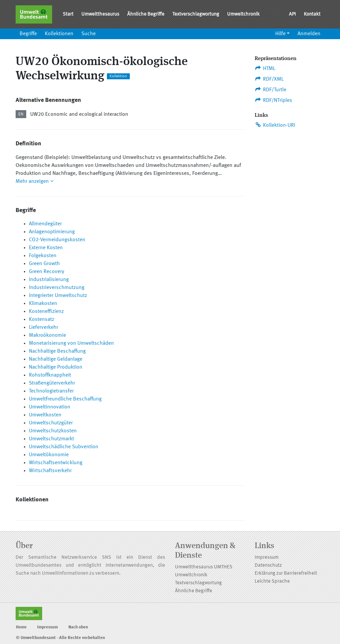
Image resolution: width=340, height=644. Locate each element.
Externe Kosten (46, 248)
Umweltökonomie (49, 455)
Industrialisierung (49, 280)
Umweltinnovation (50, 407)
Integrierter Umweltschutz (58, 296)
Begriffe (28, 34)
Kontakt (312, 14)
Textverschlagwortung (196, 14)
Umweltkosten (45, 415)
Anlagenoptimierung (52, 232)
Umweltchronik (243, 14)
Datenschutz (268, 566)
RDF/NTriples (273, 100)
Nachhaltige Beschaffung (57, 351)
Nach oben (78, 627)
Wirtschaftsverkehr (50, 471)
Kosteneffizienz (46, 312)
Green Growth (44, 264)
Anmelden (309, 34)
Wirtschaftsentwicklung (56, 463)
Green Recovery (46, 272)
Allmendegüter (45, 224)
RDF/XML (269, 79)
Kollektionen (59, 34)
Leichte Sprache (272, 581)
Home (21, 627)
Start (68, 14)
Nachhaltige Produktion (56, 367)
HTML (265, 68)
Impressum (267, 558)
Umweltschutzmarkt (51, 439)
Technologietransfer (51, 391)
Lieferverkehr (43, 327)
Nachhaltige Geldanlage (56, 359)
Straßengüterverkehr (52, 383)
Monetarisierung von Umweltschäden (71, 343)
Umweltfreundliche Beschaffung (65, 399)
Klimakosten (43, 304)
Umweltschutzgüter (51, 423)
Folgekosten (43, 256)
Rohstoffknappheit (50, 375)
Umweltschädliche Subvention (64, 447)
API (292, 14)
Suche (88, 34)
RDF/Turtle (270, 90)
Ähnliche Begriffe (146, 14)
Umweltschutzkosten (53, 431)
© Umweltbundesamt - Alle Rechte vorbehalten (60, 638)
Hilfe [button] (280, 34)
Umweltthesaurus (100, 14)
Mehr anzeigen (35, 181)
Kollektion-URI (275, 125)
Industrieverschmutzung (57, 288)
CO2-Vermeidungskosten (57, 240)
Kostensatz (42, 320)
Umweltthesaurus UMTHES (204, 567)
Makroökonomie (47, 335)
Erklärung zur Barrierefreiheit (286, 573)
